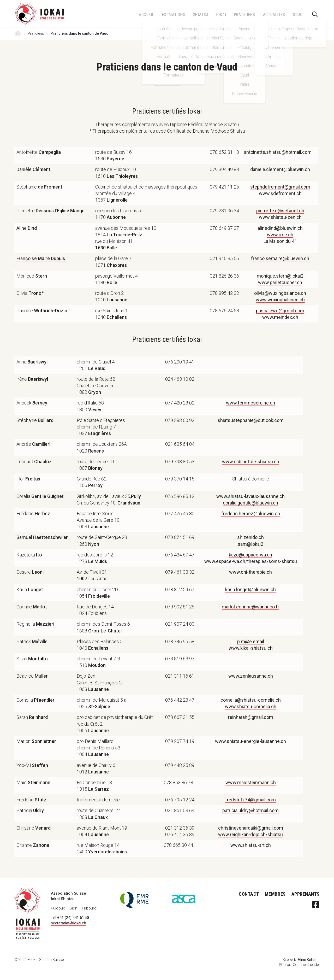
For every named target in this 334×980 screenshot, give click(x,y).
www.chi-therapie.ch (250, 572)
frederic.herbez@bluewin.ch (251, 514)
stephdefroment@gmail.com (280, 187)
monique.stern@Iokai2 (280, 276)
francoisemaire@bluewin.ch (280, 258)
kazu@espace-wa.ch (250, 555)
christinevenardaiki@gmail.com (251, 828)
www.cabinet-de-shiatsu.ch (251, 462)
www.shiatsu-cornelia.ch (251, 706)
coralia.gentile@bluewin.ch (250, 503)
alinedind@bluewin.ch (280, 228)
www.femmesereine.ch (250, 403)
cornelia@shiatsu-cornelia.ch (251, 700)
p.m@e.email (251, 641)
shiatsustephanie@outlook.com (251, 420)
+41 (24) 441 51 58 (73, 918)
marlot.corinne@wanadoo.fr (250, 607)
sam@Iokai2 (250, 544)
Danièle (33, 169)
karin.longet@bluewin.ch (250, 589)
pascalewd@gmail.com (280, 311)
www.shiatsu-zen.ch (280, 217)
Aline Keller (307, 960)
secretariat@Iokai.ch (68, 923)
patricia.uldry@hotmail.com (250, 810)
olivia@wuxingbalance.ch (280, 293)
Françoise (41, 258)
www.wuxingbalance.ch (280, 300)
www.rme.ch (280, 235)
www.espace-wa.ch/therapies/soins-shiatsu (251, 561)
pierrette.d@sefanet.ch (280, 211)
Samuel (42, 537)
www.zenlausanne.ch (251, 676)
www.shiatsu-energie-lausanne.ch (250, 741)
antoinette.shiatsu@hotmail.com (278, 152)
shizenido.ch (250, 537)
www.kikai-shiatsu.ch (251, 648)
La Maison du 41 (280, 241)
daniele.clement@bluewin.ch (280, 169)
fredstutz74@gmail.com (250, 800)
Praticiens (36, 33)
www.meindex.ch (280, 317)
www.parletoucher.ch (280, 282)
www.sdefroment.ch (280, 193)
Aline (27, 228)
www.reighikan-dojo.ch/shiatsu (250, 834)
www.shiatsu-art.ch (251, 845)
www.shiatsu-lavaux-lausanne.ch (250, 496)
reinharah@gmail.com (251, 717)
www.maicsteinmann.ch (251, 782)
